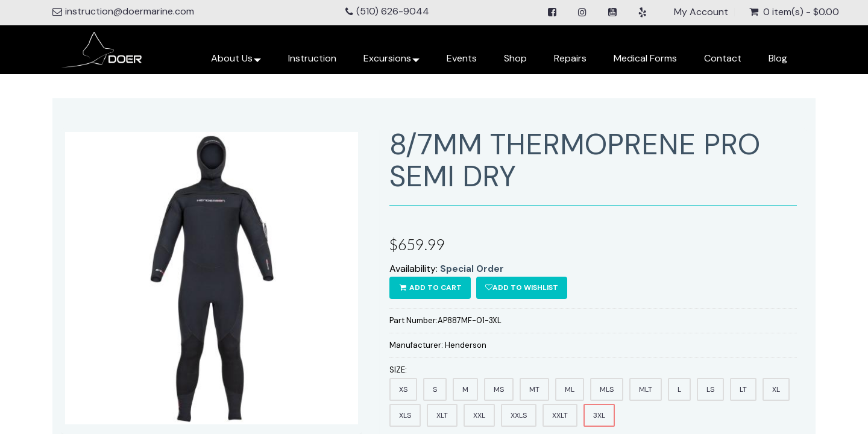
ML (570, 389)
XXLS (519, 415)
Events (462, 58)
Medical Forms (645, 58)
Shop (515, 58)
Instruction (312, 58)
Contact (723, 58)
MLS (607, 389)
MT (534, 389)
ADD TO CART (430, 288)
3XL (599, 415)
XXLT (560, 415)
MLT (646, 389)
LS (710, 389)
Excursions (392, 63)
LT (743, 389)
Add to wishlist (522, 288)
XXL (479, 415)
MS (499, 389)
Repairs (570, 58)
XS (403, 389)
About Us (236, 63)
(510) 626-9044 (393, 11)
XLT (442, 415)
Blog (778, 58)
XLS (405, 415)
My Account (701, 12)
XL (776, 389)
